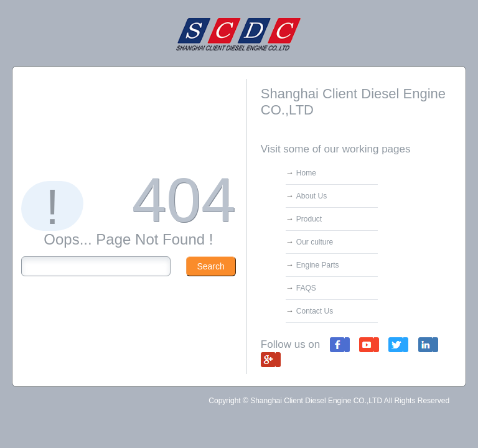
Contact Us (315, 311)
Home (306, 173)
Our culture (315, 242)
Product (309, 219)
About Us (312, 196)
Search (210, 266)
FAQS (306, 288)
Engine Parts (318, 265)
